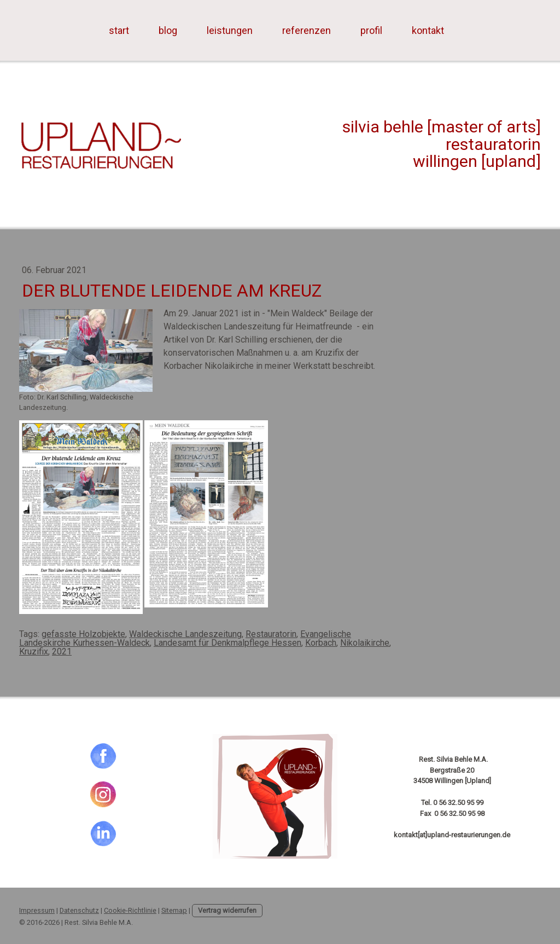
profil (371, 30)
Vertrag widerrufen (227, 910)
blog (168, 30)
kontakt (428, 30)
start (119, 30)
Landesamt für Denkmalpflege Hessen (227, 643)
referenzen (307, 30)
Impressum (37, 910)
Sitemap (174, 910)
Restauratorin (271, 634)
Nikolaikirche (365, 643)
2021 (62, 651)
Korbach (321, 643)
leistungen (230, 30)
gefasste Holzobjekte (83, 634)
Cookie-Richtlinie (130, 910)
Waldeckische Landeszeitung (185, 634)
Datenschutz (79, 910)
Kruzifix (34, 651)
